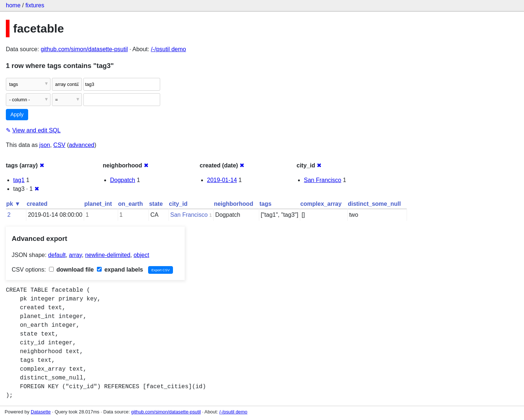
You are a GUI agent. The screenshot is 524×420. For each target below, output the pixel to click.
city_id (178, 204)
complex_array (321, 204)
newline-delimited (108, 255)
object (141, 255)
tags (265, 204)
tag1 (19, 180)
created (37, 204)
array (76, 255)
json (45, 145)
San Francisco (323, 180)
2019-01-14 (222, 180)
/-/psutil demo (169, 49)
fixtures (35, 5)
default (57, 255)
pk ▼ (13, 204)
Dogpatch (123, 180)
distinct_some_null (374, 204)
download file (71, 270)
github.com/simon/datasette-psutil (84, 49)
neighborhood (234, 204)
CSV (59, 145)
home (13, 5)
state (156, 204)
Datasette (41, 412)
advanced (82, 145)
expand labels (120, 270)
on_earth (131, 204)
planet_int (98, 204)
